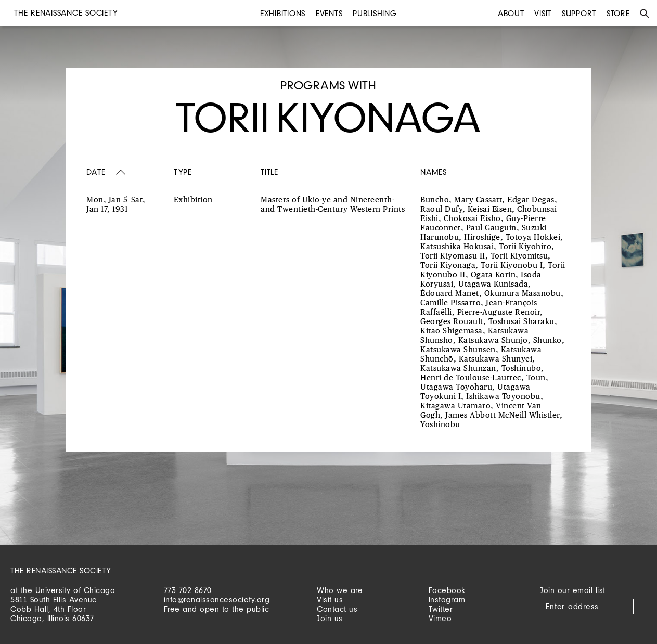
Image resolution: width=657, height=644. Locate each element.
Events (329, 13)
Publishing (375, 13)
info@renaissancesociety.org (217, 600)
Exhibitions (283, 13)
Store (618, 13)
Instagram (447, 600)
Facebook (447, 590)
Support (579, 13)
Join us (330, 618)
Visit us (330, 600)
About (511, 13)
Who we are (340, 590)
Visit (543, 13)
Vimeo (440, 618)
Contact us (337, 609)
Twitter (441, 609)
